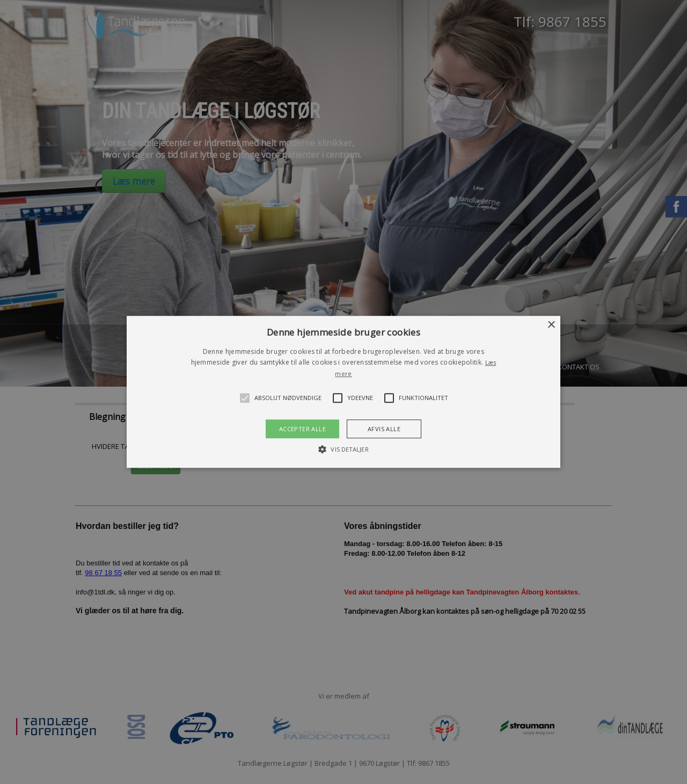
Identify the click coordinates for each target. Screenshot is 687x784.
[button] (343, 392)
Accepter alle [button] (302, 429)
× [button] (551, 325)
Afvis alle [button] (384, 429)
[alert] (343, 392)
